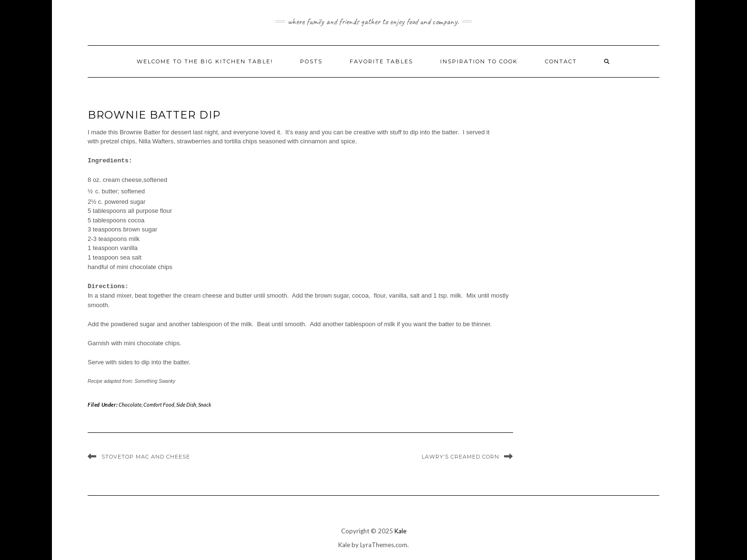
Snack (205, 405)
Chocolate (130, 405)
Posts (311, 61)
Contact (561, 61)
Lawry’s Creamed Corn (460, 457)
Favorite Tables (381, 61)
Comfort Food (159, 405)
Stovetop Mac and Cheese (146, 457)
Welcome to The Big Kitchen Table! (205, 61)
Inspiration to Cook (479, 61)
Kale (400, 531)
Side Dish (186, 405)
